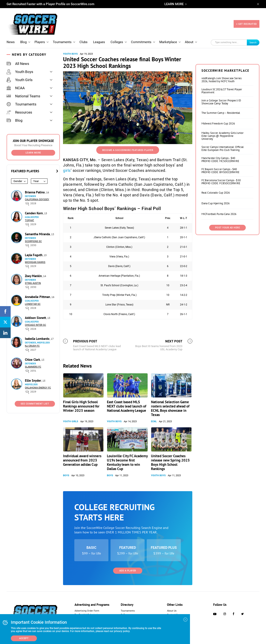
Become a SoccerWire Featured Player (128, 150)
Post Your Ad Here (228, 228)
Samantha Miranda (38, 234)
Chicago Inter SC (35, 325)
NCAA (16, 88)
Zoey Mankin (34, 276)
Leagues (99, 42)
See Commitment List (35, 404)
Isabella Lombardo (38, 339)
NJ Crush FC (32, 346)
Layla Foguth (34, 255)
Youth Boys (20, 72)
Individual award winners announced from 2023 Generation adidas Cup (82, 460)
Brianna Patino (35, 192)
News (11, 42)
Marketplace (168, 42)
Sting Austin (33, 283)
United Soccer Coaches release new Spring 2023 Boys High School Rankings (170, 462)
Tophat (29, 220)
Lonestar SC (33, 304)
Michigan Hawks (35, 262)
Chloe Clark (33, 360)
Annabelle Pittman (38, 297)
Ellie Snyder (33, 380)
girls (67, 170)
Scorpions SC (33, 241)
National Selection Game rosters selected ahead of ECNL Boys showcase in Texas (170, 408)
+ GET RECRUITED (247, 24)
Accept (24, 638)
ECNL (154, 421)
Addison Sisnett (36, 318)
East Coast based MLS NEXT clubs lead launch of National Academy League (127, 406)
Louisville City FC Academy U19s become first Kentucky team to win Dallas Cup (127, 462)
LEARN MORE (174, 4)
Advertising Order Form (87, 611)
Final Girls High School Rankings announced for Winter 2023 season (81, 406)
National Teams (23, 96)
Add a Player (128, 571)
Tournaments (62, 42)
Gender (18, 181)
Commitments (141, 42)
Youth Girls (20, 80)
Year (36, 181)
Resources (19, 112)
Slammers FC (33, 367)
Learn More (33, 153)
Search (253, 42)
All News (18, 64)
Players (40, 42)
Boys (66, 475)
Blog (23, 42)
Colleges (117, 42)
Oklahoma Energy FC (38, 388)
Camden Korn (34, 213)
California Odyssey (37, 199)
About (189, 42)
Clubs (83, 42)
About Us (172, 611)
